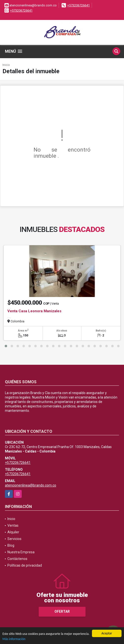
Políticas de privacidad (25, 565)
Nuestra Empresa (21, 552)
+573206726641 (79, 5)
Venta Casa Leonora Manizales (34, 311)
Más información (14, 639)
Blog (11, 545)
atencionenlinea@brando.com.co (31, 485)
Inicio (6, 65)
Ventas (13, 525)
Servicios (14, 539)
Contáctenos (17, 559)
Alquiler (13, 532)
